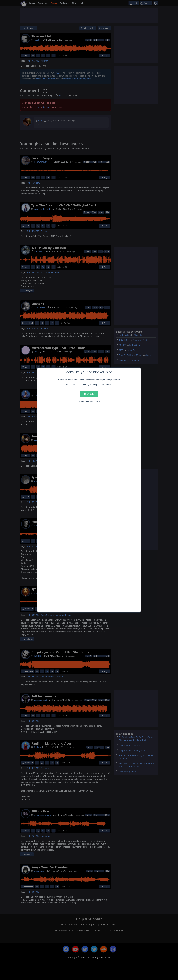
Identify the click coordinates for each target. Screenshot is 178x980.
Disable (89, 394)
